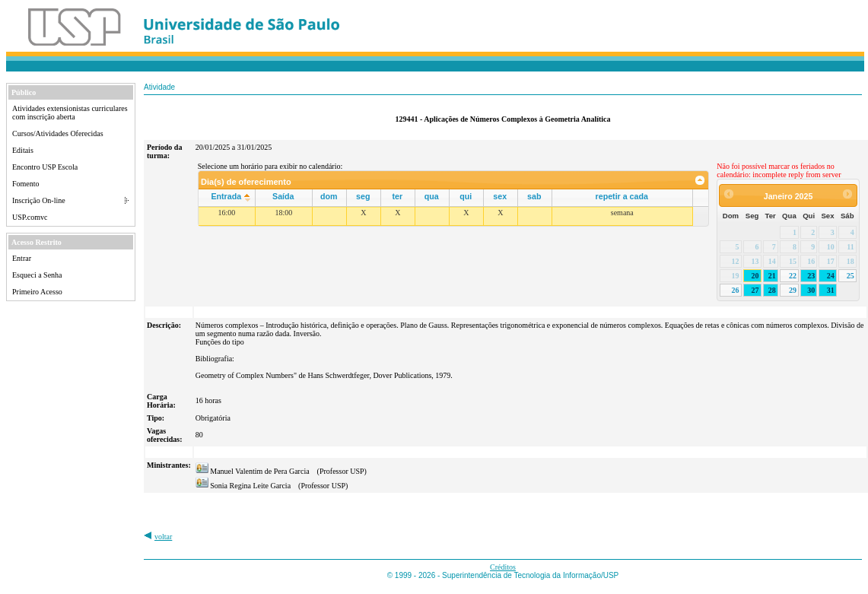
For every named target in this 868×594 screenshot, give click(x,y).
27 (755, 290)
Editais (23, 150)
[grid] (446, 216)
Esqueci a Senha (37, 275)
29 (793, 290)
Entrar (22, 258)
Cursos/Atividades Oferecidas (58, 133)
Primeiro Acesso (37, 292)
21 (772, 276)
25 (851, 276)
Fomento (26, 184)
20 (755, 276)
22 (793, 276)
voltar (163, 537)
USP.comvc (30, 217)
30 (811, 290)
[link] (700, 180)
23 (811, 276)
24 (831, 276)
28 (772, 290)
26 (736, 290)
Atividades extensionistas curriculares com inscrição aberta (70, 113)
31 (831, 290)
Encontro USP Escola (45, 167)
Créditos (503, 567)
